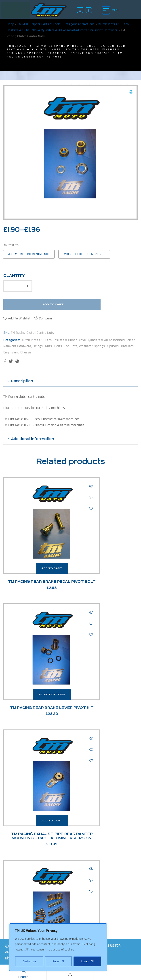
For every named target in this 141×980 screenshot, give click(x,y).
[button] (131, 92)
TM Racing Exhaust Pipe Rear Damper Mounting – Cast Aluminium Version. (35, 650)
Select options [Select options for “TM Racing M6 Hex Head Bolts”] (106, 633)
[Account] (70, 974)
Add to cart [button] (35, 535)
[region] (58, 948)
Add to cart (53, 304)
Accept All (87, 961)
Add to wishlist (19, 318)
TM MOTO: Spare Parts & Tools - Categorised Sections (56, 24)
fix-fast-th (11, 245)
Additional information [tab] (33, 439)
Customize (29, 961)
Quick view (58, 486)
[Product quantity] (18, 286)
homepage (17, 46)
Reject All (58, 961)
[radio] (29, 254)
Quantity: (14, 275)
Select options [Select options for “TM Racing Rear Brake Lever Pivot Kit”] (106, 535)
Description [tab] (22, 381)
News (110, 935)
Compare (45, 318)
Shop (10, 24)
